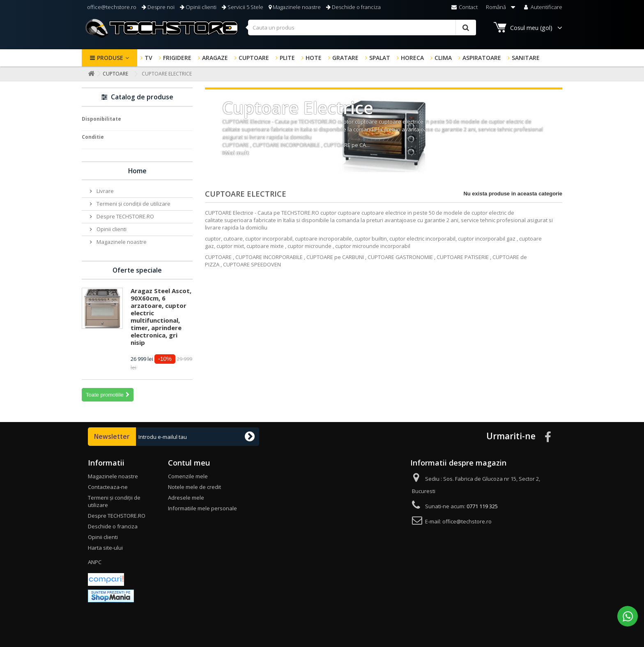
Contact (465, 7)
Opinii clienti (198, 7)
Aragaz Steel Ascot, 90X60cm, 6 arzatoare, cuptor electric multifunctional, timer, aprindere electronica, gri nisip (161, 317)
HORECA (412, 58)
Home (137, 171)
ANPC (95, 562)
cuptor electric (506, 122)
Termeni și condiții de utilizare (133, 204)
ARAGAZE (215, 58)
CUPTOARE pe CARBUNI (335, 257)
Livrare (105, 191)
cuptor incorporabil (269, 239)
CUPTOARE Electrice (246, 122)
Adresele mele (186, 498)
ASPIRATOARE (482, 58)
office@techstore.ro (111, 7)
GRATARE (345, 58)
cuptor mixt (230, 246)
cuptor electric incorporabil (422, 239)
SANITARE (526, 58)
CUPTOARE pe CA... (347, 145)
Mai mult (237, 153)
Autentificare (542, 7)
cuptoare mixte (265, 246)
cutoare (233, 239)
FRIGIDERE (177, 58)
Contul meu (189, 463)
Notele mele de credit (194, 487)
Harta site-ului (105, 548)
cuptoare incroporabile (323, 239)
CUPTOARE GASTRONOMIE (400, 257)
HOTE (314, 58)
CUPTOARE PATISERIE (463, 257)
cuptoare (366, 122)
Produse (110, 58)
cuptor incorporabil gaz (487, 239)
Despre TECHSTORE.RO (125, 216)
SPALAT (380, 58)
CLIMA (443, 58)
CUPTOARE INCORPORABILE (286, 145)
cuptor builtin (371, 239)
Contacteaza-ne (108, 487)
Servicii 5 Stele (243, 7)
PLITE (287, 58)
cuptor (346, 122)
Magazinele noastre (295, 7)
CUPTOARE (254, 58)
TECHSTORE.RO (317, 122)
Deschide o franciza (353, 7)
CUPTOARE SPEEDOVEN (253, 264)
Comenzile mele (188, 476)
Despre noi (158, 7)
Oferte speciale (137, 270)
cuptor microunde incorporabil (373, 246)
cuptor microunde (309, 246)
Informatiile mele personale (202, 508)
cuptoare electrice (401, 122)
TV (148, 58)
